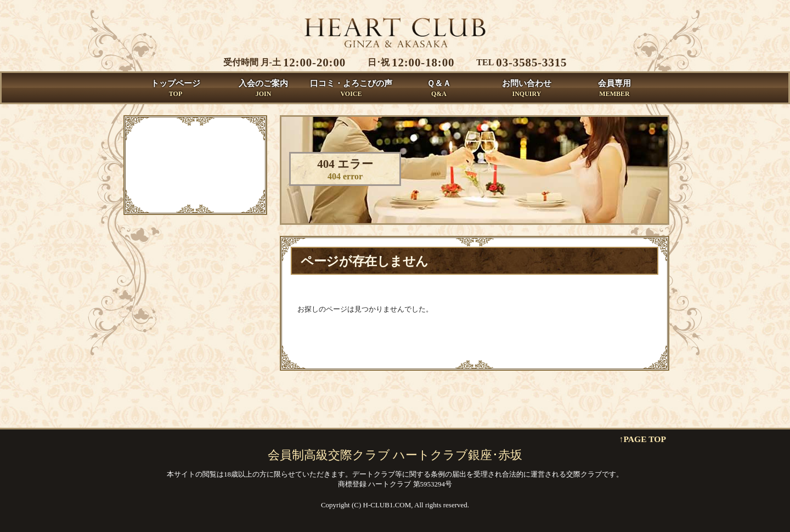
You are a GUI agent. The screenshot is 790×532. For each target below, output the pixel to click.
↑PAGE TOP (643, 439)
